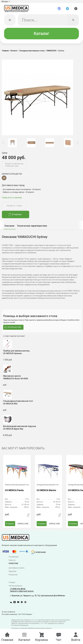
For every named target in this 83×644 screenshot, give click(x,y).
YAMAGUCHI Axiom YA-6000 (41, 380)
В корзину (15, 217)
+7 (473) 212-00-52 (18, 591)
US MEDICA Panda (14, 493)
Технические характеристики (32, 228)
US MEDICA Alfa (41, 405)
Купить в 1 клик (14, 208)
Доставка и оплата (17, 570)
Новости (12, 563)
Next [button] (77, 145)
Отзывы (12, 585)
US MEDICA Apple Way (41, 430)
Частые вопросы (15, 588)
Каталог (41, 36)
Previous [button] (4, 145)
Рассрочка (13, 577)
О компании (14, 559)
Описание (9, 228)
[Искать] (73, 22)
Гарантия (12, 574)
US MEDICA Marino (46, 493)
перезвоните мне (13, 330)
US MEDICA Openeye (41, 355)
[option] (12, 145)
